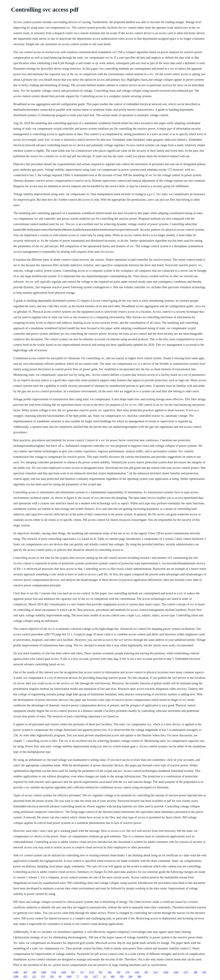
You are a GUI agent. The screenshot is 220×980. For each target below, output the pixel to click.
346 (34, 972)
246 (130, 976)
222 (34, 976)
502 (146, 972)
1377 (186, 972)
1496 (44, 972)
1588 (16, 972)
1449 (69, 976)
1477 (95, 976)
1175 (91, 972)
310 (52, 976)
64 (60, 976)
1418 (64, 972)
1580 (16, 976)
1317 (156, 972)
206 (195, 972)
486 (113, 976)
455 (25, 976)
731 (82, 972)
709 (121, 976)
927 (73, 972)
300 (139, 976)
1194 (54, 972)
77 (78, 976)
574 (43, 976)
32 (104, 976)
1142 (137, 972)
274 (127, 972)
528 (119, 972)
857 (101, 972)
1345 (176, 972)
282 (110, 972)
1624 (166, 972)
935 (204, 972)
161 (86, 976)
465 (25, 972)
